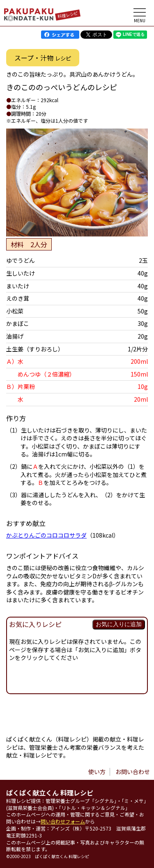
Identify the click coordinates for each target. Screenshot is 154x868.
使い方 (97, 772)
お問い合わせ (133, 772)
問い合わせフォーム (63, 821)
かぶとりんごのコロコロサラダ (46, 535)
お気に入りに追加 (119, 624)
